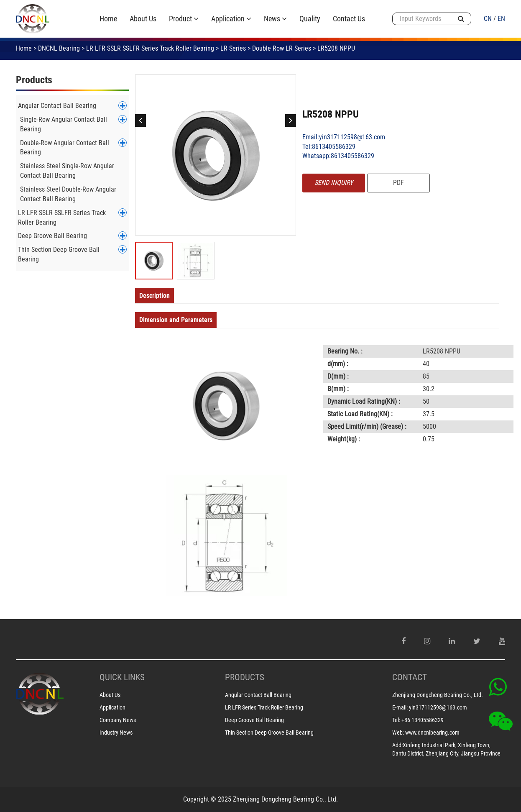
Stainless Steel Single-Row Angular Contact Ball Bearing (67, 171)
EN (501, 19)
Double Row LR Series (282, 48)
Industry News (116, 733)
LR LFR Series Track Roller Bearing (264, 707)
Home (24, 48)
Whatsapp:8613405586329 (338, 156)
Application (112, 707)
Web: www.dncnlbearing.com (426, 733)
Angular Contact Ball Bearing (57, 106)
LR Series (233, 48)
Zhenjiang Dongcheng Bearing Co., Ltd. (438, 695)
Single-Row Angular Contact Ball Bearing (64, 124)
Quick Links (122, 677)
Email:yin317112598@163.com (344, 137)
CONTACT (410, 677)
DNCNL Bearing (59, 48)
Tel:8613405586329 (329, 147)
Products (34, 80)
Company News (118, 720)
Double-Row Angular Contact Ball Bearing (65, 148)
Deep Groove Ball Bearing (52, 236)
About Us (110, 695)
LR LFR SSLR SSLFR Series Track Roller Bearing (150, 48)
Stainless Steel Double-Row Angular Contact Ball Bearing (68, 194)
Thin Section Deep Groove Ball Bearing (59, 254)
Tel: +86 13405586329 (418, 720)
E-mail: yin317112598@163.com (430, 707)
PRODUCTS (245, 677)
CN (488, 19)
